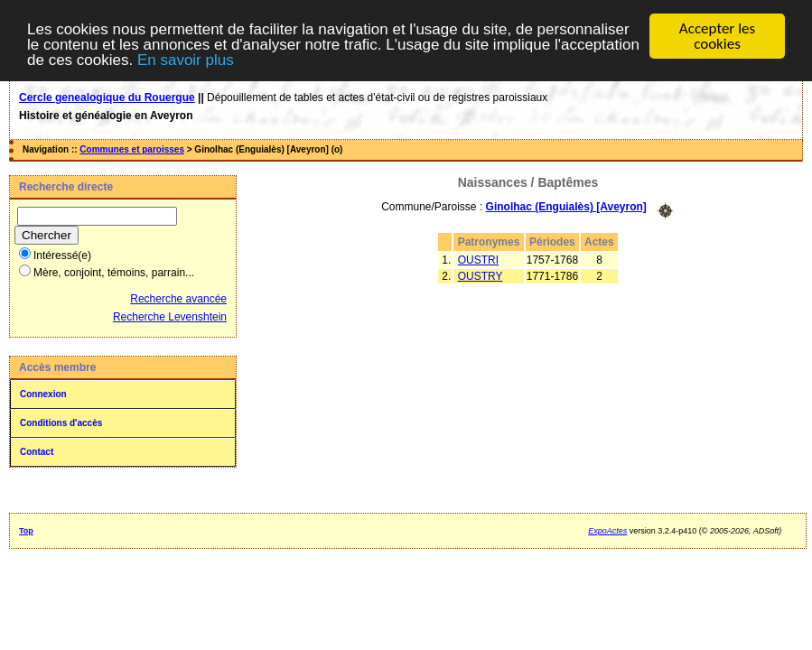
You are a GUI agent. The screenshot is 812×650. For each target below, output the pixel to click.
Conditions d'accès (61, 423)
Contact (37, 452)
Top (26, 531)
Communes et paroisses (132, 149)
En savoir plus (186, 59)
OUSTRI (478, 259)
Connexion (43, 394)
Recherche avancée (178, 299)
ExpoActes (607, 531)
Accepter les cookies (717, 36)
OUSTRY (481, 275)
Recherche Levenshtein (170, 317)
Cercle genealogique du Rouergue (107, 97)
